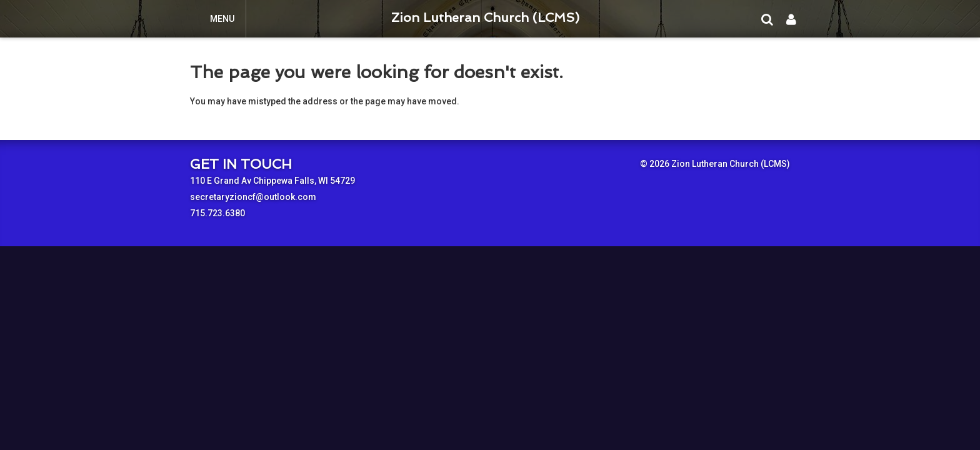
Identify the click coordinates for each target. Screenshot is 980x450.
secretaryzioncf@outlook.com (253, 197)
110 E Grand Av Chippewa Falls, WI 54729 (272, 181)
